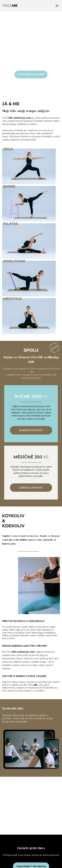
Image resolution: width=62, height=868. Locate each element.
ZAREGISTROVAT (31, 430)
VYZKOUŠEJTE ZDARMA (31, 74)
